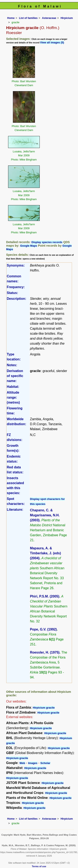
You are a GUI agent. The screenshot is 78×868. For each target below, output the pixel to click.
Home (11, 18)
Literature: (15, 510)
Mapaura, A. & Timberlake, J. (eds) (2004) (45, 553)
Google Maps (29, 246)
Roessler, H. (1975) (45, 652)
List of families (28, 18)
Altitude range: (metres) (13, 397)
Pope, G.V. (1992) (43, 629)
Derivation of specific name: (15, 376)
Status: (12, 293)
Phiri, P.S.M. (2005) (45, 596)
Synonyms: (16, 265)
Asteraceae (49, 18)
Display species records (47, 242)
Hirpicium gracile (44, 708)
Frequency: (16, 287)
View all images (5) (52, 42)
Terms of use (39, 866)
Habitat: (13, 387)
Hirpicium (67, 18)
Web (22, 763)
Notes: (12, 365)
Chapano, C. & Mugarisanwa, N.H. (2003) (45, 515)
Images (33, 763)
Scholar (45, 763)
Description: (17, 299)
